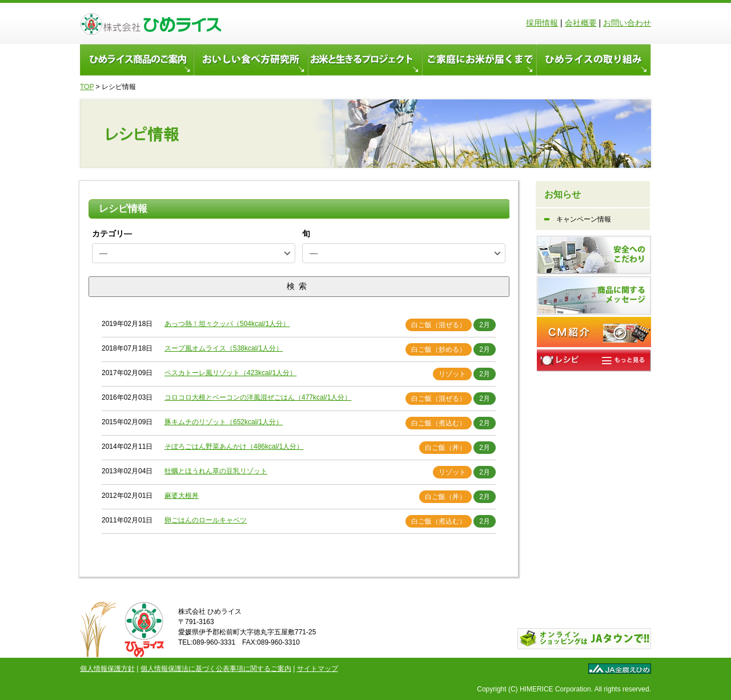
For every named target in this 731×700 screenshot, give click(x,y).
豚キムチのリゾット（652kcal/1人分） (224, 422)
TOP (87, 87)
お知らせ (563, 194)
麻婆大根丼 (182, 496)
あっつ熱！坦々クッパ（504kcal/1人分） (227, 324)
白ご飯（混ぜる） (439, 325)
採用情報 (542, 23)
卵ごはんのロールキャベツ (206, 520)
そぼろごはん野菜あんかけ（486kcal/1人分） (234, 446)
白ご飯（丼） (445, 448)
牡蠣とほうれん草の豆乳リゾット (216, 471)
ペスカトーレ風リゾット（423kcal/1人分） (230, 373)
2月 (485, 325)
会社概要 (581, 23)
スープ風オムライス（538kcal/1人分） (224, 348)
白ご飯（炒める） (439, 349)
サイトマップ (318, 669)
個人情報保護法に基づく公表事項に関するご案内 (216, 669)
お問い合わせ (627, 23)
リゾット (452, 374)
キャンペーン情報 (584, 219)
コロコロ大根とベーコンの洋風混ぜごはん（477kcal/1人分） (258, 397)
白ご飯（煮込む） (439, 423)
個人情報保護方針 (107, 669)
